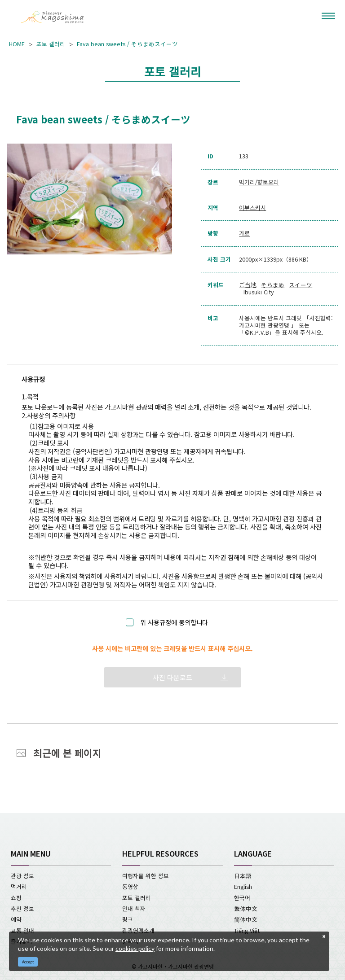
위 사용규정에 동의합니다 (174, 623)
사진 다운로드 (172, 677)
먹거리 (19, 886)
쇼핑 (16, 898)
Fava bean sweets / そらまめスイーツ (127, 44)
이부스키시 (252, 208)
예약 (16, 919)
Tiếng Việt (247, 930)
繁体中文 (246, 908)
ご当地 (248, 285)
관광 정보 (22, 876)
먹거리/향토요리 (259, 182)
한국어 (242, 898)
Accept (28, 962)
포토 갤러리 (51, 44)
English (243, 886)
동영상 (130, 886)
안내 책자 (134, 908)
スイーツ (301, 285)
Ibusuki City (259, 292)
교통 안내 (22, 930)
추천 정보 (22, 908)
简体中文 (246, 919)
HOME (17, 44)
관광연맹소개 (138, 930)
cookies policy (135, 948)
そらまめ (273, 285)
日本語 (243, 876)
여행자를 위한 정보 (146, 876)
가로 (244, 233)
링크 (128, 919)
